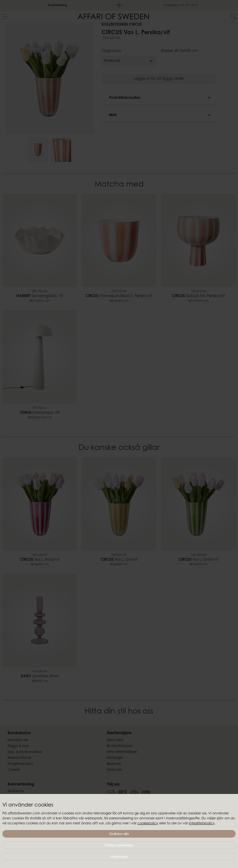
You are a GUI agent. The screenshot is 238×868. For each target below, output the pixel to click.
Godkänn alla (119, 834)
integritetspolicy (202, 824)
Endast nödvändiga (119, 845)
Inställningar (119, 857)
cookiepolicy (148, 824)
